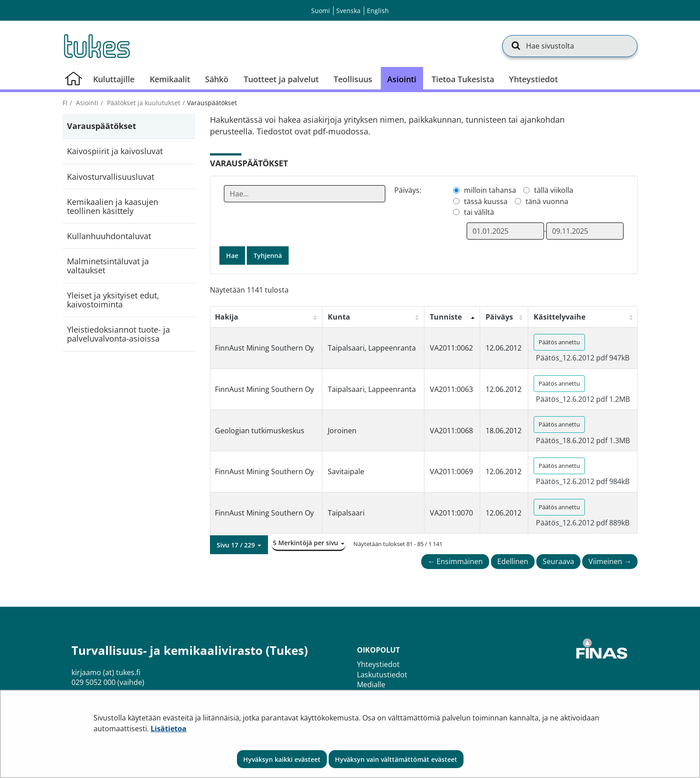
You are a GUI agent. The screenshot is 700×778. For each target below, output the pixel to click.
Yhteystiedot (378, 664)
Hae (232, 256)
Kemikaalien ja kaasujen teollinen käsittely (113, 206)
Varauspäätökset (102, 126)
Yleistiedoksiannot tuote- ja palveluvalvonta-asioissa (118, 334)
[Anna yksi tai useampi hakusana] (305, 194)
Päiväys (499, 317)
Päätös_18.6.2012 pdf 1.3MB (583, 440)
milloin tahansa (490, 190)
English (378, 11)
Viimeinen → (610, 561)
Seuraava (558, 561)
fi (65, 103)
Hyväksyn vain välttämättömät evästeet (396, 759)
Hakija (227, 317)
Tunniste (446, 317)
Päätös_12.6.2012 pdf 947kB (583, 358)
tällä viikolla (554, 190)
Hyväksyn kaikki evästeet (282, 759)
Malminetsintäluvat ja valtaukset (108, 266)
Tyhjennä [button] (268, 256)
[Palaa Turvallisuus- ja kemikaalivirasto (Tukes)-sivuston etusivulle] (96, 46)
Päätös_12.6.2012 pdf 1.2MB (583, 399)
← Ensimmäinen (455, 561)
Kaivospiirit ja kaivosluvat (115, 151)
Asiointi (86, 103)
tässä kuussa (486, 201)
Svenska (348, 11)
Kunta (339, 317)
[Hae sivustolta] (570, 46)
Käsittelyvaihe (560, 317)
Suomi (321, 11)
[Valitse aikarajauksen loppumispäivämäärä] (585, 231)
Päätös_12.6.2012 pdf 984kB (583, 481)
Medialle (371, 685)
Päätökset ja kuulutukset (143, 103)
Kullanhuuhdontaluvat (109, 236)
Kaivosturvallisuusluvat (111, 177)
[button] (239, 545)
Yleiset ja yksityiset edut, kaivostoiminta (113, 300)
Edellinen (513, 561)
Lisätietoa (169, 729)
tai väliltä (479, 212)
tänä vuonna (547, 201)
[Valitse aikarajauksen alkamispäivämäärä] (505, 231)
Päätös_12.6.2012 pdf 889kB (583, 523)
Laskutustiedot (382, 675)
